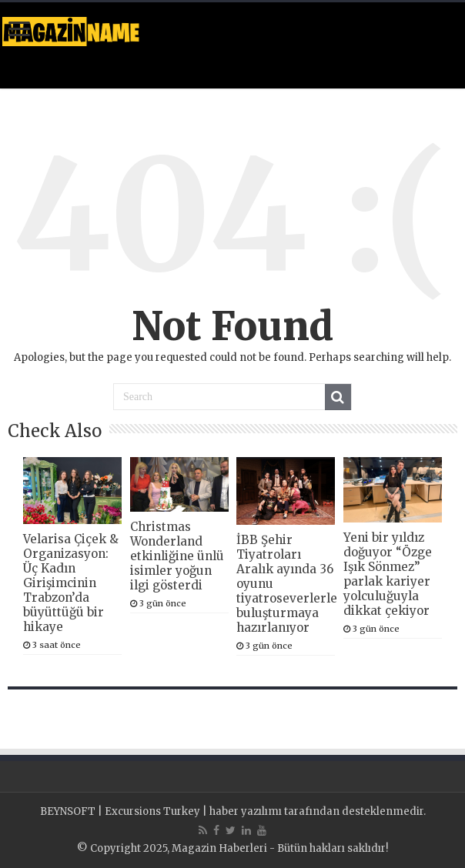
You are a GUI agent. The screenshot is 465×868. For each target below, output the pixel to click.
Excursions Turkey (152, 811)
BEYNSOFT (68, 811)
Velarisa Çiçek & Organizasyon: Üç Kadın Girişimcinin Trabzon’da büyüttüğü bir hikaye (71, 583)
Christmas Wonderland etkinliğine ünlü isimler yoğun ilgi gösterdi (177, 556)
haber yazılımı (246, 811)
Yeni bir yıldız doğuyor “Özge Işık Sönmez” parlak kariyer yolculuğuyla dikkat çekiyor (388, 574)
